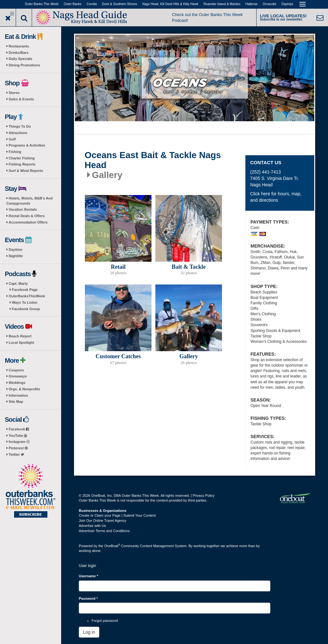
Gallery (189, 356)
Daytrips (287, 4)
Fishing (15, 152)
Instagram (19, 442)
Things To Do (20, 126)
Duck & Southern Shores (119, 4)
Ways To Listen (25, 302)
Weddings (17, 383)
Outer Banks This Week (42, 4)
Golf (12, 139)
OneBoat (112, 546)
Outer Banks (73, 4)
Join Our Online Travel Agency (103, 521)
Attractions (18, 133)
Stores (14, 93)
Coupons (16, 370)
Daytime (16, 250)
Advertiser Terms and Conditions (104, 531)
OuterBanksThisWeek (27, 296)
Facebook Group (26, 309)
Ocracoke (270, 4)
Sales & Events (21, 99)
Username (89, 576)
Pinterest (18, 448)
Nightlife (16, 256)
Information (18, 395)
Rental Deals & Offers (27, 216)
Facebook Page (25, 290)
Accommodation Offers (28, 222)
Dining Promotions (24, 65)
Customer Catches (118, 356)
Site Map (16, 402)
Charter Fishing (22, 158)
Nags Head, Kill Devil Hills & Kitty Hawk (170, 4)
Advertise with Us (92, 526)
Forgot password (105, 621)
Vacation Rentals (23, 209)
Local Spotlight (21, 343)
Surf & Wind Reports (26, 171)
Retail (118, 267)
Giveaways (18, 376)
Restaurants (19, 46)
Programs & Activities (27, 145)
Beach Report (20, 336)
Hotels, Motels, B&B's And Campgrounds (29, 201)
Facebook (19, 429)
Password (88, 598)
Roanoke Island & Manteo (222, 4)
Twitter (16, 454)
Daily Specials (20, 59)
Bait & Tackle (189, 267)
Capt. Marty (18, 284)
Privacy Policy (203, 496)
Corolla (92, 4)
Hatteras (251, 4)
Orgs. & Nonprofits (24, 389)
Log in (89, 632)
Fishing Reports (22, 164)
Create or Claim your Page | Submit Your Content (117, 515)
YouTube (18, 436)
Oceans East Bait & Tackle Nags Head (153, 160)
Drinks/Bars (19, 53)
